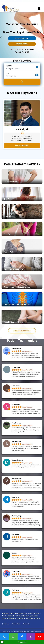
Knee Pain (7, 234)
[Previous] (4, 35)
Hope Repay (16, 497)
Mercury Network (17, 460)
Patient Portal (22, 44)
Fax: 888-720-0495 (22, 52)
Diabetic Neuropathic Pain (14, 322)
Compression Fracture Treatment (17, 304)
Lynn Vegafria (16, 367)
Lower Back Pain (10, 182)
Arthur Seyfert (16, 442)
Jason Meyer (16, 534)
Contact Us (27, 624)
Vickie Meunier (17, 479)
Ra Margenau (16, 404)
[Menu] (39, 8)
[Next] (40, 35)
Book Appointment (22, 38)
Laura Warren (16, 386)
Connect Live (13, 642)
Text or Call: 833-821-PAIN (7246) (22, 49)
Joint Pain (8, 217)
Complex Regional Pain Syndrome (17, 287)
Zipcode (9, 66)
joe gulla (15, 553)
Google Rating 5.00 (27, 351)
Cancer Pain (8, 252)
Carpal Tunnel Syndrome (13, 269)
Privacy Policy (16, 624)
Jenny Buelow (16, 349)
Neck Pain (7, 199)
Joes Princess (16, 423)
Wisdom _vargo (17, 516)
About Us (7, 624)
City (7, 73)
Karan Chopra (16, 572)
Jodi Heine (15, 590)
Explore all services (22, 331)
